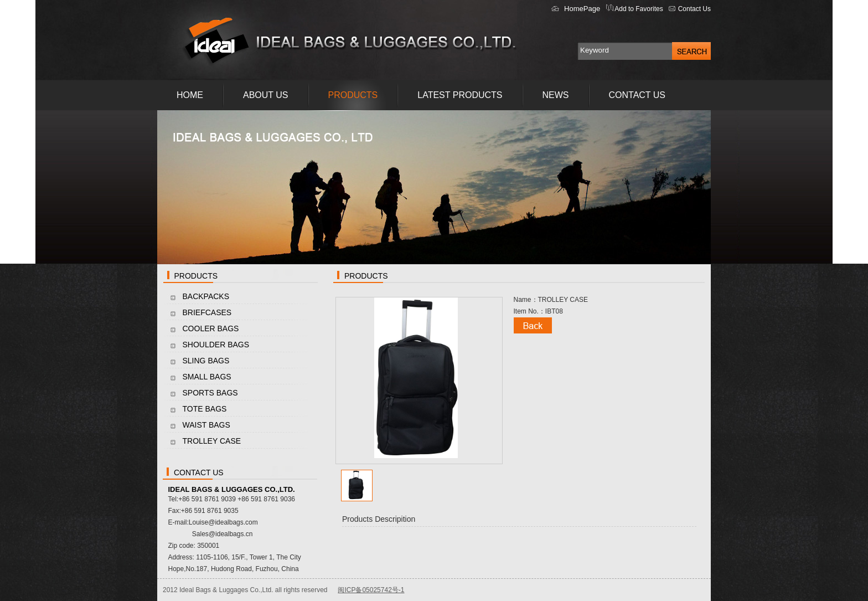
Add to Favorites (638, 9)
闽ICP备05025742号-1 (371, 590)
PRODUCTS (353, 95)
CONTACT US (637, 95)
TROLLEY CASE (212, 441)
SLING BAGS (206, 361)
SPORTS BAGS (210, 393)
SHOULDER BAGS (216, 345)
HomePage (582, 9)
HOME (190, 95)
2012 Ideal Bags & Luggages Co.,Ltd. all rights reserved (245, 590)
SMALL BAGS (207, 377)
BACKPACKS (206, 296)
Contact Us (694, 9)
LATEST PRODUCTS (460, 95)
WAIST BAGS (206, 425)
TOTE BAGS (205, 409)
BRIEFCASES (207, 312)
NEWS (556, 95)
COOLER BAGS (211, 328)
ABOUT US (266, 95)
